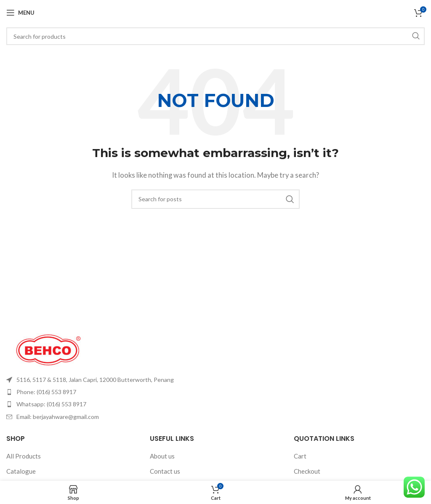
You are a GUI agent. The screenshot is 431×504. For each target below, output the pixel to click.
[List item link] (108, 380)
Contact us (165, 471)
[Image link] (48, 349)
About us (162, 456)
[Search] (215, 36)
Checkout (307, 471)
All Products (24, 456)
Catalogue (21, 471)
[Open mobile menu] (20, 13)
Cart (300, 456)
